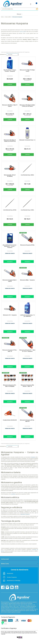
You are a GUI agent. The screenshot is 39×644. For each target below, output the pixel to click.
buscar (37, 9)
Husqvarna (33, 457)
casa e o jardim (23, 32)
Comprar (10, 85)
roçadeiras (13, 494)
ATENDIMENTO (10, 262)
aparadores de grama (25, 514)
